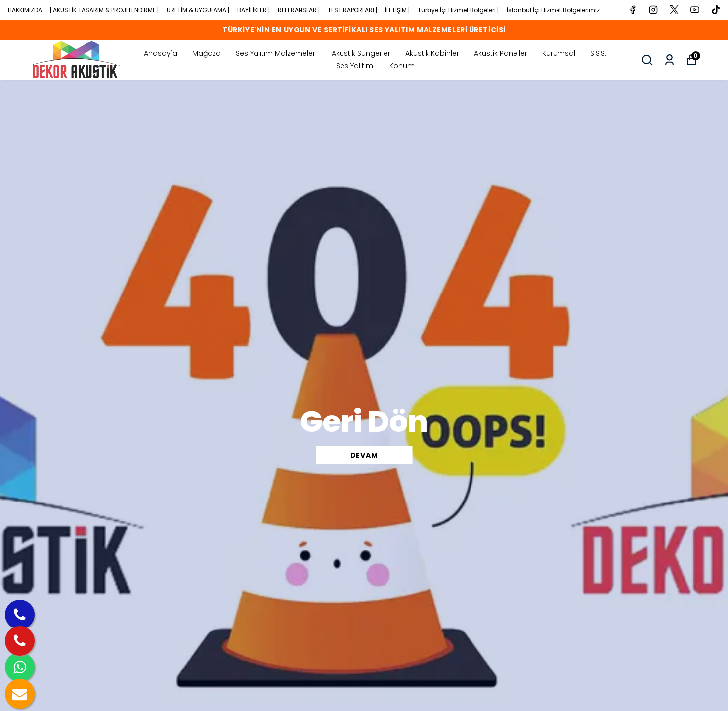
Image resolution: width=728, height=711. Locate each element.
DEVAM (364, 455)
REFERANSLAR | (299, 10)
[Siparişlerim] (669, 60)
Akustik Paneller (501, 53)
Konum (402, 66)
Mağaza (207, 53)
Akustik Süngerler (361, 53)
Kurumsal (559, 53)
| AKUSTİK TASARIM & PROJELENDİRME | (104, 10)
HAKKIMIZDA (25, 10)
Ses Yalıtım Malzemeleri (276, 53)
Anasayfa (161, 53)
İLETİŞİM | (397, 10)
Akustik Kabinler (432, 53)
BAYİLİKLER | (254, 10)
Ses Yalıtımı (355, 66)
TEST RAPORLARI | (352, 10)
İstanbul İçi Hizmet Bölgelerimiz (553, 10)
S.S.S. (598, 53)
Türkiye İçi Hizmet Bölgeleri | (458, 10)
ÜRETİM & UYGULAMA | (198, 10)
